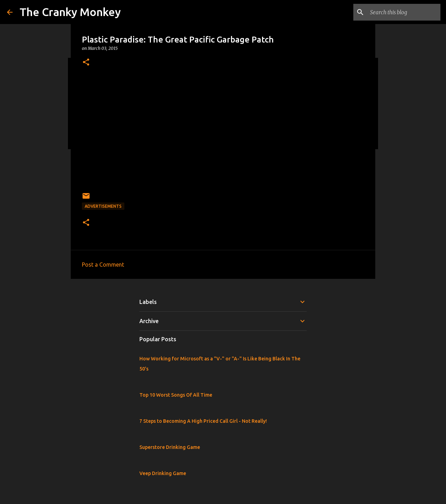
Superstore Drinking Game (170, 447)
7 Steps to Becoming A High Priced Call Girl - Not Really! (203, 421)
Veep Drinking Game (163, 473)
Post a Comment (103, 265)
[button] (86, 63)
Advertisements (103, 206)
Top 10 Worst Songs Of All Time (176, 395)
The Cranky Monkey (70, 12)
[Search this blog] (404, 12)
